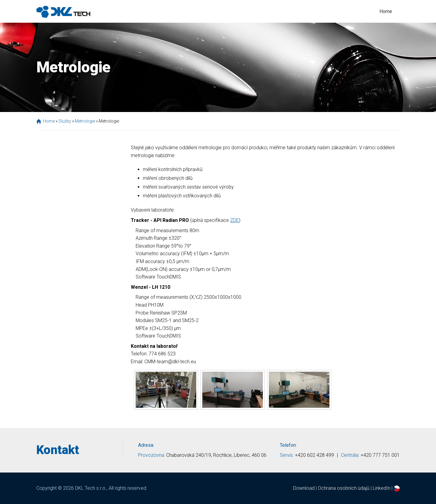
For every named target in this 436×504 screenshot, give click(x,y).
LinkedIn (381, 488)
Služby (65, 121)
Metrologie (85, 121)
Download (304, 488)
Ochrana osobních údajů (344, 488)
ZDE (235, 220)
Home (386, 11)
